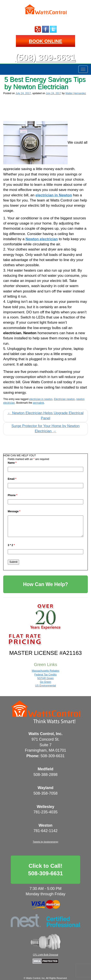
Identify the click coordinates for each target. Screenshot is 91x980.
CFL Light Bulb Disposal (45, 955)
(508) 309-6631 (45, 57)
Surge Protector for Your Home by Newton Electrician (45, 428)
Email (12, 479)
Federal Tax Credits (45, 675)
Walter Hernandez (76, 93)
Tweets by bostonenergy (45, 842)
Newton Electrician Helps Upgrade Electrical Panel (45, 416)
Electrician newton (64, 399)
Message (14, 511)
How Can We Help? (45, 584)
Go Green (46, 682)
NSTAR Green (45, 678)
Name (12, 463)
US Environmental (46, 686)
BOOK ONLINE (45, 41)
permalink (38, 403)
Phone (13, 495)
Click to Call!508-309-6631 (45, 870)
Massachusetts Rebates (45, 671)
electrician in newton (41, 399)
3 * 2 (11, 545)
